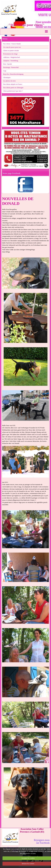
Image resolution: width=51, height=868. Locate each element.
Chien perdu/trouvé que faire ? (13, 91)
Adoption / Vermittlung (11, 61)
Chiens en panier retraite (11, 51)
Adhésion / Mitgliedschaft (12, 57)
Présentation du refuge (10, 54)
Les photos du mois (9, 81)
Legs (5, 71)
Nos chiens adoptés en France (13, 84)
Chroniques (7, 78)
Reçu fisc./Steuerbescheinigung (13, 74)
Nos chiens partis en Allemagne (13, 88)
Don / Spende (8, 64)
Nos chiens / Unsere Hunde (12, 44)
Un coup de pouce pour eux (12, 47)
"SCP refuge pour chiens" (27, 25)
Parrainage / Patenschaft (11, 67)
